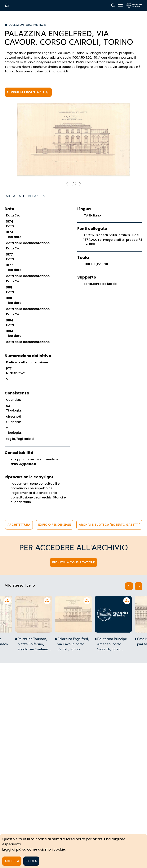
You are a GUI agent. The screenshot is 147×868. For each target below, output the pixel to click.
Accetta (12, 861)
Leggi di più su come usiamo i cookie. (34, 849)
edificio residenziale (55, 525)
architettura (19, 525)
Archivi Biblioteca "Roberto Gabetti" (109, 525)
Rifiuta (31, 861)
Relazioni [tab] (37, 196)
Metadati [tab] (15, 196)
